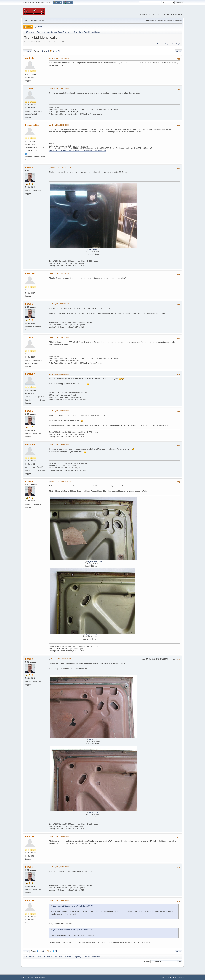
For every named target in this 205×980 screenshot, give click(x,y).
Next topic (176, 44)
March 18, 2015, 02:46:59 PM (59, 837)
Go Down (28, 51)
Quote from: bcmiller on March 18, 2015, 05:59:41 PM (73, 930)
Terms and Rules (171, 977)
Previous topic (164, 44)
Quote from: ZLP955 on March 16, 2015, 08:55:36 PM (73, 906)
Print (179, 51)
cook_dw (30, 58)
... (45, 51)
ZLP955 (29, 89)
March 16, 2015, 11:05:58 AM (59, 304)
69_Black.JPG (93, 739)
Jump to (147, 962)
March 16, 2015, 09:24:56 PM (59, 374)
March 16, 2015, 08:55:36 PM (59, 338)
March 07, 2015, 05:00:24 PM (59, 89)
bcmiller (29, 168)
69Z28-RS (30, 374)
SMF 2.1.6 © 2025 (27, 977)
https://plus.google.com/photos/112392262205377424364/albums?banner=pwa (77, 150)
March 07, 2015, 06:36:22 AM (59, 58)
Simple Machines (39, 977)
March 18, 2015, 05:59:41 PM (59, 867)
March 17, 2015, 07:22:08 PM (59, 411)
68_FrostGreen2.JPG (92, 635)
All (59, 51)
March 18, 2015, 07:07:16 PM (59, 901)
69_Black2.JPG (93, 812)
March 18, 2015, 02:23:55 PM (61, 659)
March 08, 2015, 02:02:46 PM (59, 125)
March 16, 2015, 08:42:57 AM (61, 168)
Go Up (26, 951)
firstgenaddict (32, 125)
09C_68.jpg (92, 249)
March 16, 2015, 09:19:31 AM (59, 274)
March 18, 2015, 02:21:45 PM (61, 481)
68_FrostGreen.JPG (93, 562)
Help (163, 977)
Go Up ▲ (181, 977)
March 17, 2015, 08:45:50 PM (59, 445)
